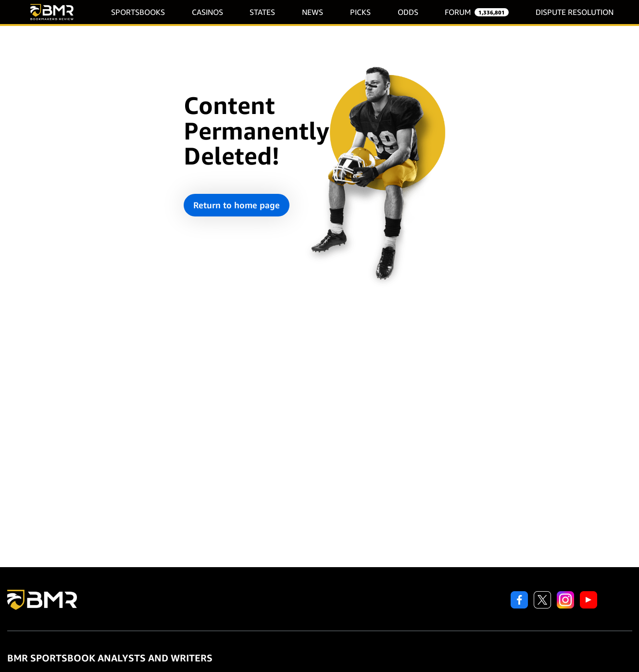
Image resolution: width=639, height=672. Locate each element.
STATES (262, 12)
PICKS (360, 12)
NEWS (313, 12)
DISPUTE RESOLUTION (575, 12)
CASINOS (207, 12)
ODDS (408, 12)
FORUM (458, 12)
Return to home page (237, 205)
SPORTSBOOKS (138, 12)
